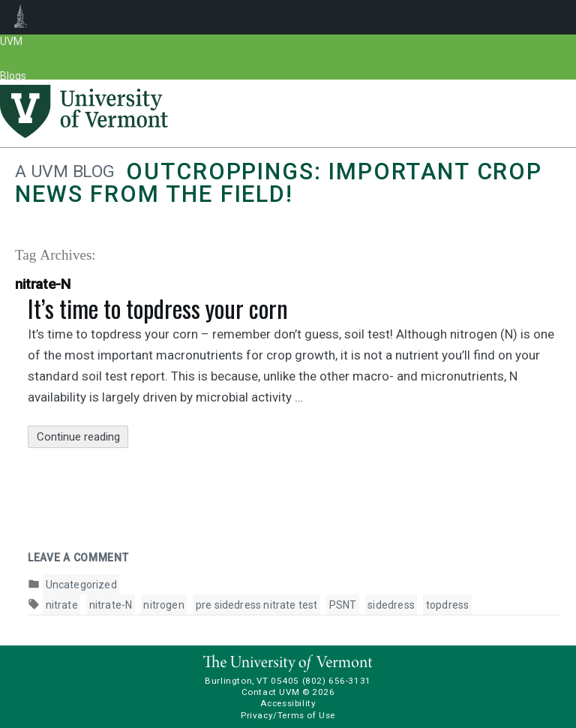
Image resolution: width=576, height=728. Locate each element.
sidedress (391, 605)
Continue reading (83, 437)
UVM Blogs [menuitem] (21, 17)
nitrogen (163, 605)
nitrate (62, 605)
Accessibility (288, 703)
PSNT (343, 605)
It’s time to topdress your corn (158, 308)
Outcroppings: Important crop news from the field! (279, 183)
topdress (447, 605)
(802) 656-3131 (337, 681)
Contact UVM (270, 692)
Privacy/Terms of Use (288, 715)
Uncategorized (81, 585)
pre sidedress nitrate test (257, 605)
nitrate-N (111, 605)
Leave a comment (78, 558)
